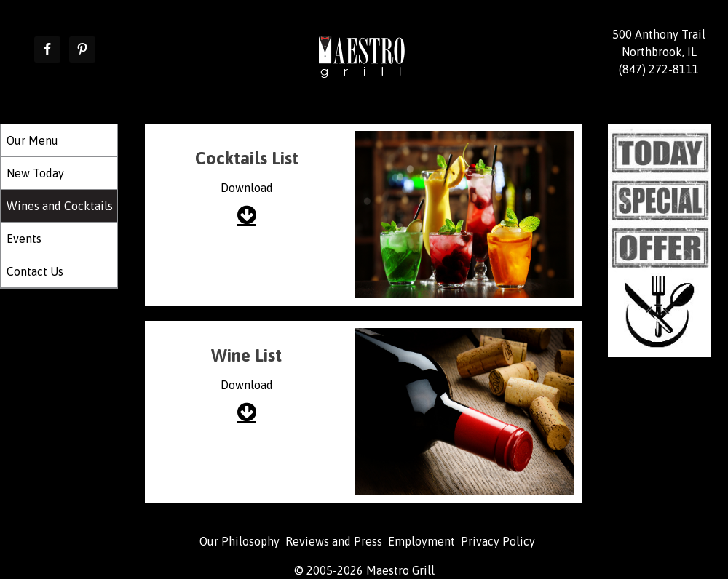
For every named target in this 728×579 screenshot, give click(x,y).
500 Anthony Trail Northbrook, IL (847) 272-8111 (659, 52)
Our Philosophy (240, 541)
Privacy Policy (498, 541)
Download (247, 188)
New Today (35, 173)
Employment (422, 541)
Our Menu (32, 140)
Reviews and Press (334, 541)
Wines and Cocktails (60, 206)
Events (24, 239)
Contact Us (35, 271)
